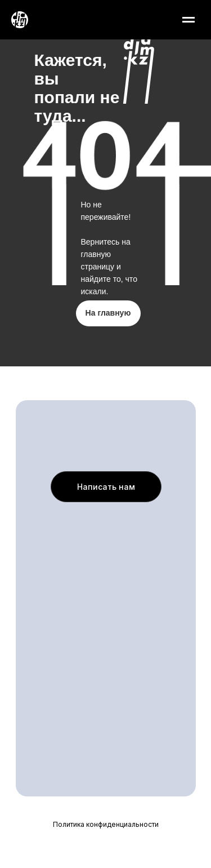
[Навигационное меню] (188, 20)
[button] (106, 487)
